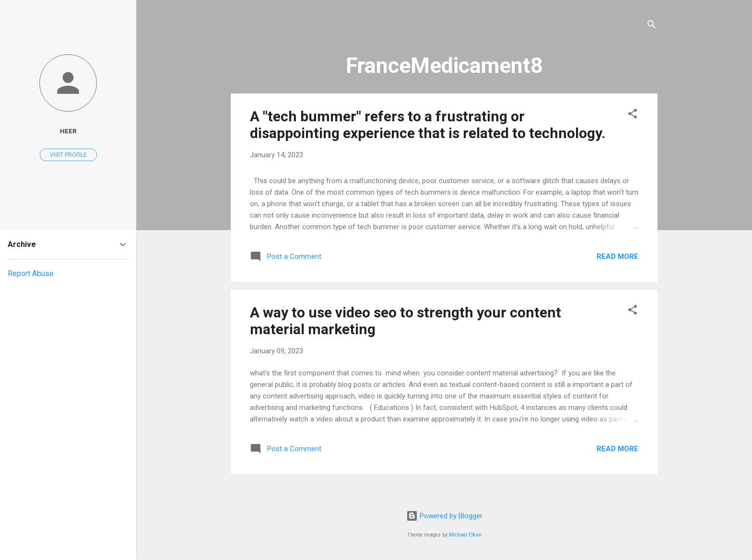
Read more (617, 257)
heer (68, 131)
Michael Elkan (465, 535)
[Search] (652, 26)
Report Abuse (31, 274)
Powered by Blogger (444, 516)
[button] (633, 115)
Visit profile (68, 155)
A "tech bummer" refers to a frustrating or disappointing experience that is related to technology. (428, 125)
